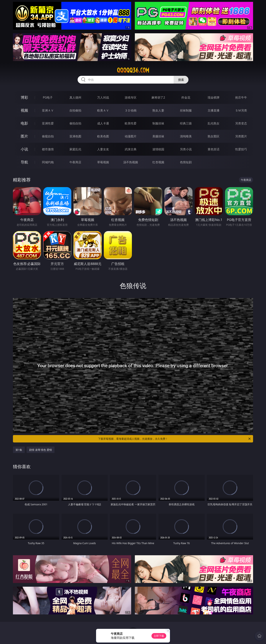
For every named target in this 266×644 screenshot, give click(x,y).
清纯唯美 (186, 136)
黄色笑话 (214, 149)
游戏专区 (131, 97)
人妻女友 (103, 149)
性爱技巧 (241, 149)
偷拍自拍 (75, 123)
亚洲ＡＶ (48, 110)
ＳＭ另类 (241, 110)
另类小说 (186, 149)
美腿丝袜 (158, 136)
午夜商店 (75, 162)
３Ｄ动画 (131, 110)
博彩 (24, 97)
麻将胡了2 (158, 97)
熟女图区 (214, 136)
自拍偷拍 (75, 110)
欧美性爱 (131, 123)
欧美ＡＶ (103, 110)
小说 (24, 149)
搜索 (181, 80)
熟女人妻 (158, 110)
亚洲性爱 (48, 123)
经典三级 (186, 123)
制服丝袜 (158, 123)
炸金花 (186, 97)
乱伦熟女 (214, 123)
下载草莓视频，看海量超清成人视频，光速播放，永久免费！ (175, 439)
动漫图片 (131, 136)
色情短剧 (186, 162)
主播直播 (214, 110)
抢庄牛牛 (241, 97)
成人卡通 (103, 123)
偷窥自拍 (48, 136)
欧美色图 (103, 136)
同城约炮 (48, 162)
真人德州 (75, 97)
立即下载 (159, 636)
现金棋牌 (214, 97)
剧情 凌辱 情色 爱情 (41, 450)
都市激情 (48, 149)
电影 (24, 123)
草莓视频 (103, 162)
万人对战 (103, 97)
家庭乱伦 (75, 149)
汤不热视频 (131, 162)
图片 (24, 136)
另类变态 (241, 123)
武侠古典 (131, 149)
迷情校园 (158, 149)
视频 (24, 110)
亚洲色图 (75, 136)
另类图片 (241, 136)
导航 (24, 162)
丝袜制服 (186, 110)
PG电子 (48, 97)
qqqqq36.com (133, 70)
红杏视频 (158, 162)
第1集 (19, 450)
